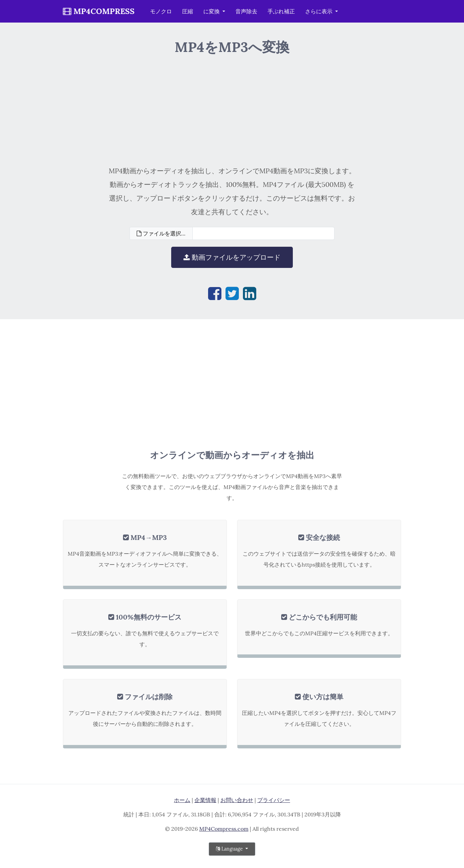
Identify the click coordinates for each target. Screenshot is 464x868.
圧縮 (188, 11)
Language (230, 849)
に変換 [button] (212, 11)
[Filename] (263, 233)
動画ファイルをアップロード (232, 257)
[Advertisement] (232, 109)
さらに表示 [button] (319, 11)
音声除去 (246, 11)
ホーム (182, 800)
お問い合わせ (237, 800)
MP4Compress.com (224, 829)
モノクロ (161, 11)
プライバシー (274, 800)
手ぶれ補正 (281, 11)
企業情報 (205, 800)
